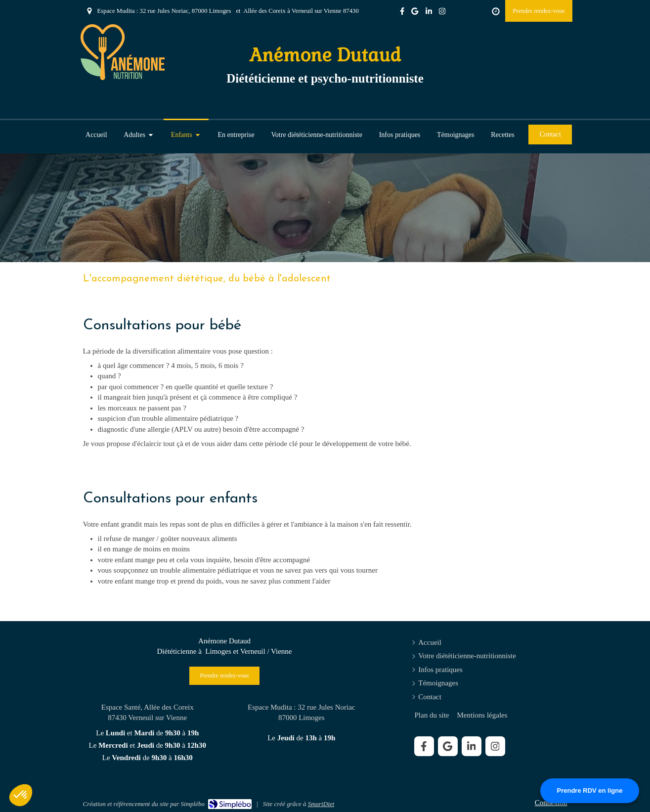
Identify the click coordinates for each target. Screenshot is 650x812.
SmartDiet (321, 804)
